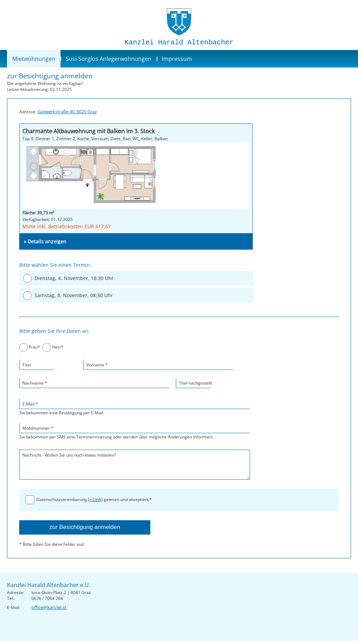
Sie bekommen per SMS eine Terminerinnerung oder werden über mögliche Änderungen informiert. (134, 431)
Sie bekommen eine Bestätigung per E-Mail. (134, 407)
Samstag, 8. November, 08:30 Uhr (74, 295)
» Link (95, 499)
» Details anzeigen (45, 241)
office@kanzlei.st (49, 607)
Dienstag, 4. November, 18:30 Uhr (74, 278)
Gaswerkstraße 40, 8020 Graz (67, 112)
